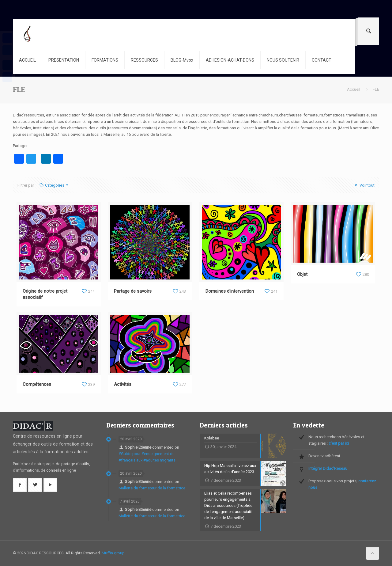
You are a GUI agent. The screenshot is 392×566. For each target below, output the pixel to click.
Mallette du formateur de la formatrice (152, 488)
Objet (302, 274)
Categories (54, 185)
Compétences (37, 384)
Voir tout (364, 185)
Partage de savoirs (133, 291)
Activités (123, 384)
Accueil (354, 89)
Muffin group (113, 553)
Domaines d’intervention (230, 291)
